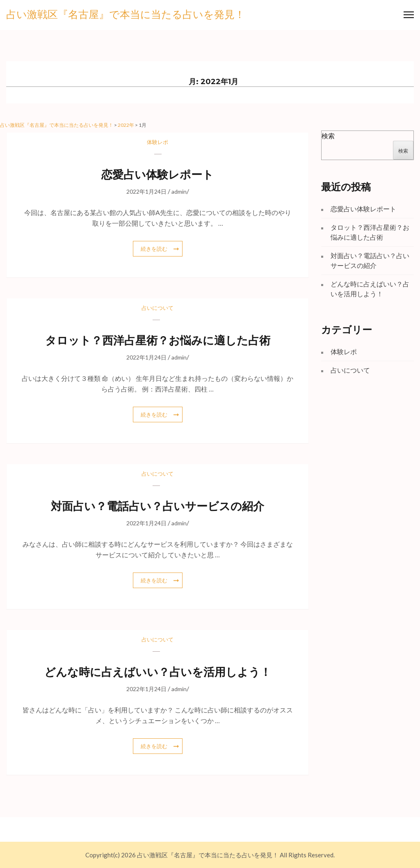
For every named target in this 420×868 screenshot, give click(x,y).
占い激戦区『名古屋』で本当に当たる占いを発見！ (126, 15)
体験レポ (157, 142)
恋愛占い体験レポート (157, 175)
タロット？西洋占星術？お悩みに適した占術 (158, 340)
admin (179, 191)
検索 (328, 136)
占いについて (157, 308)
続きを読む (154, 249)
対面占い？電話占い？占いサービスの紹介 (157, 506)
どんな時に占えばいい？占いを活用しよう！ (158, 672)
